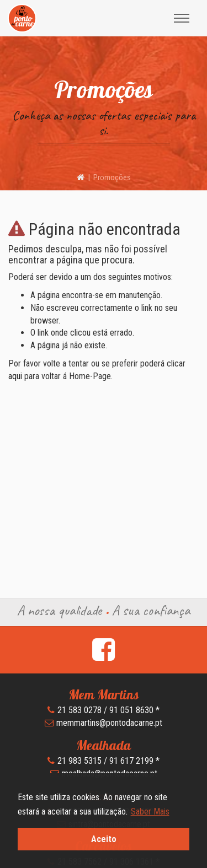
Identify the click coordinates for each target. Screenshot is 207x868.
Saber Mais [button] (150, 812)
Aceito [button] (104, 839)
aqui (15, 376)
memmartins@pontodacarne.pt (109, 723)
